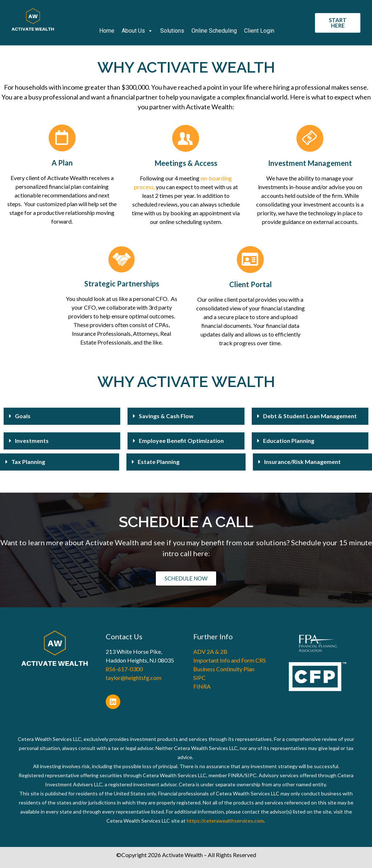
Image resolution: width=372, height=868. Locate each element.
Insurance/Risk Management (302, 462)
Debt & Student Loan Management (310, 416)
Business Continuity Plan (224, 669)
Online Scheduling (214, 31)
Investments (32, 441)
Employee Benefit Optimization (181, 441)
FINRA (202, 686)
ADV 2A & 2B (210, 651)
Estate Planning (159, 462)
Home (107, 31)
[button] (62, 416)
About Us (137, 31)
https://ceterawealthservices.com (225, 821)
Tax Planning (28, 462)
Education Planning (289, 441)
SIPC (199, 678)
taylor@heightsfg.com (134, 678)
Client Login (259, 31)
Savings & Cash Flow (166, 416)
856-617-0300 (124, 669)
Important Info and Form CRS (230, 660)
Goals (23, 416)
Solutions (172, 31)
